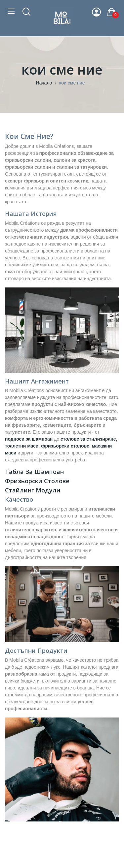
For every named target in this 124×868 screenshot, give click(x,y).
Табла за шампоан (34, 472)
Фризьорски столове (37, 481)
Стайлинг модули (33, 490)
